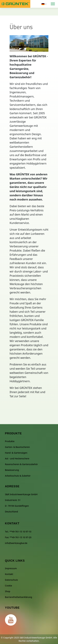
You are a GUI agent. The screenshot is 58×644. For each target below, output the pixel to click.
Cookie (9, 586)
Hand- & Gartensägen (16, 453)
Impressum (11, 568)
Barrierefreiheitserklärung (18, 597)
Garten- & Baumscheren (17, 447)
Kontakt (9, 574)
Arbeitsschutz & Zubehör (18, 476)
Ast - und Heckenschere (17, 458)
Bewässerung (12, 470)
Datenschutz (11, 580)
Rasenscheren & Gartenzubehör (21, 464)
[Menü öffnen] (53, 3)
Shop (8, 591)
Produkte (10, 441)
